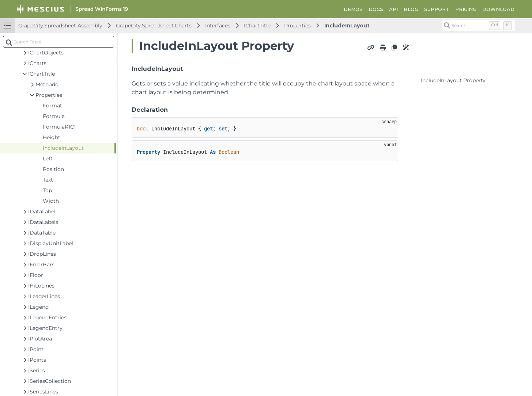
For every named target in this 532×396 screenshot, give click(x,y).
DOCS (376, 9)
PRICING (466, 9)
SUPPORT (437, 9)
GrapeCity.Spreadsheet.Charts (154, 26)
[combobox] (59, 42)
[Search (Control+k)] (479, 26)
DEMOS (353, 9)
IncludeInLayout (347, 26)
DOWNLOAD (498, 9)
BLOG (411, 9)
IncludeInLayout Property (453, 80)
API (393, 9)
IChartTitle (257, 26)
